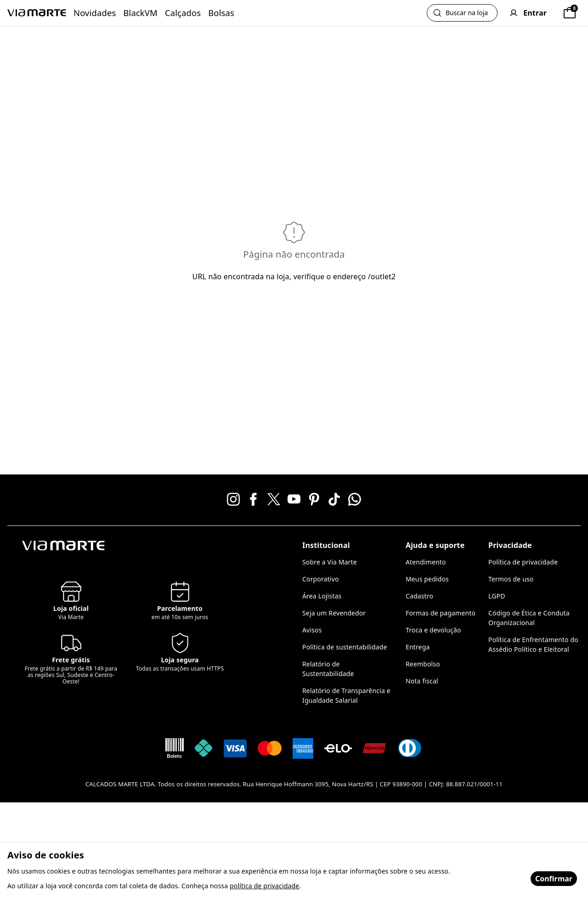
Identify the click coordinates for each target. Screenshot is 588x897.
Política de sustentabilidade (345, 647)
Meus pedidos (427, 579)
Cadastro (419, 596)
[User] (528, 13)
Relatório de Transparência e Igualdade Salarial (346, 695)
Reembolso (423, 664)
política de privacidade (264, 886)
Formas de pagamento (441, 613)
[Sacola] (570, 13)
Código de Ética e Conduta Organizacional (529, 618)
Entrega (418, 647)
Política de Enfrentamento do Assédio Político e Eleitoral (533, 644)
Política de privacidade (523, 562)
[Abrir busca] (462, 13)
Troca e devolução (433, 630)
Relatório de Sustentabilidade (328, 669)
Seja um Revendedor (334, 613)
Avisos (312, 630)
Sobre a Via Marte (330, 562)
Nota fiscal (422, 681)
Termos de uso (511, 579)
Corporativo (321, 579)
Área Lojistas (322, 596)
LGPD (497, 596)
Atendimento (426, 562)
